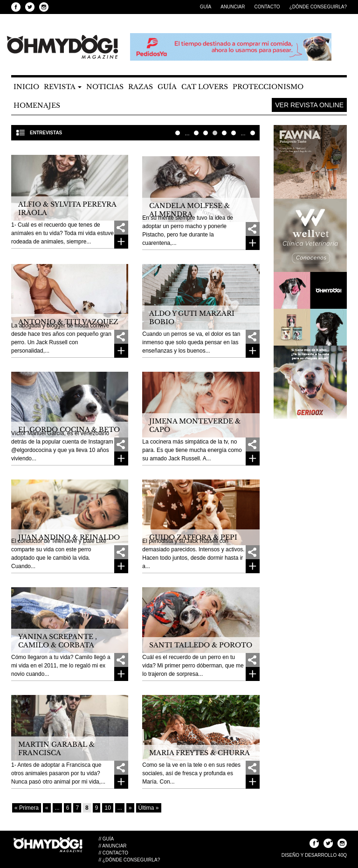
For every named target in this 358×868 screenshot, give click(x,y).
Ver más (121, 242)
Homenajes (37, 105)
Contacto (267, 7)
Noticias (105, 87)
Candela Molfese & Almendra (189, 210)
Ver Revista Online (309, 105)
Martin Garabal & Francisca (56, 749)
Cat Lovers (205, 87)
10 (234, 133)
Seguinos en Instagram (44, 7)
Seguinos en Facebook (16, 7)
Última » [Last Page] (253, 133)
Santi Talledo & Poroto (201, 645)
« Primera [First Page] (178, 133)
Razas (141, 87)
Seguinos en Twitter (30, 7)
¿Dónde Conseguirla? (318, 7)
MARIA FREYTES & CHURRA (200, 753)
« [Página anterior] (47, 808)
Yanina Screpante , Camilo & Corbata (58, 641)
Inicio (26, 87)
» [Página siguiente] (130, 808)
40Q (342, 855)
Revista (63, 87)
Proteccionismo (268, 87)
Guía (206, 7)
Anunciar (233, 7)
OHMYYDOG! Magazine (62, 47)
